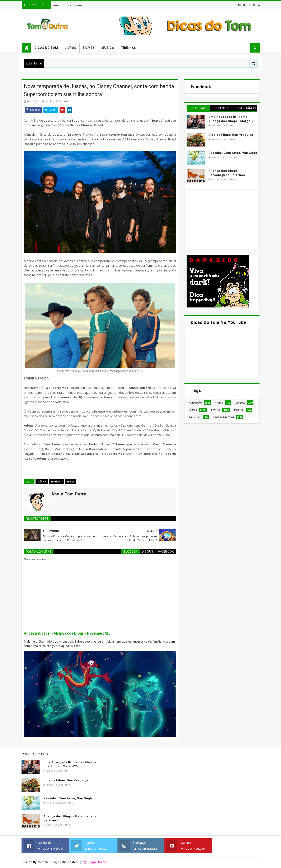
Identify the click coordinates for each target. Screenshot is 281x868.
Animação (195, 403)
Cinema (240, 403)
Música (42, 482)
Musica (108, 48)
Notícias (56, 482)
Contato (83, 6)
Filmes (89, 48)
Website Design (48, 862)
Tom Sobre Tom (224, 417)
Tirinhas (128, 48)
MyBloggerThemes (96, 862)
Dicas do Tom (46, 48)
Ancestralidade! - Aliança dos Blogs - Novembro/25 (67, 633)
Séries (70, 482)
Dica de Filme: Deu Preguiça (231, 135)
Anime (219, 403)
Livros (71, 48)
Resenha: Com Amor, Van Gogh (233, 153)
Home (57, 6)
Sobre (69, 6)
